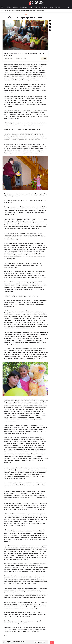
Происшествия (24, 7)
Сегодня (9, 7)
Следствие (45, 7)
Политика (16, 7)
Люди (31, 7)
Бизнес (51, 7)
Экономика (37, 7)
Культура (57, 7)
